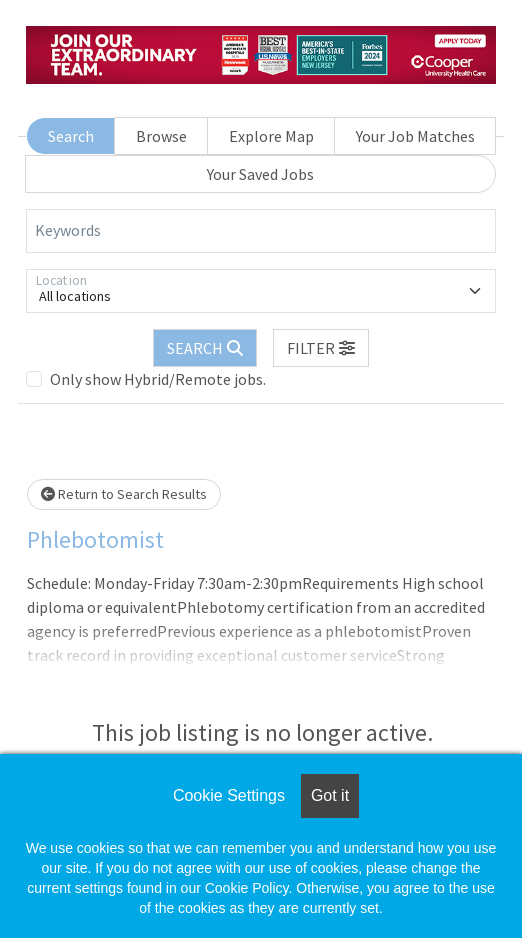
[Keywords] (261, 231)
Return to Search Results (124, 494)
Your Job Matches (415, 136)
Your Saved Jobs (260, 174)
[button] (321, 348)
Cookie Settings (229, 795)
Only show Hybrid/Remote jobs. (158, 379)
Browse (161, 136)
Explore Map (271, 136)
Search (71, 136)
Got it (330, 795)
